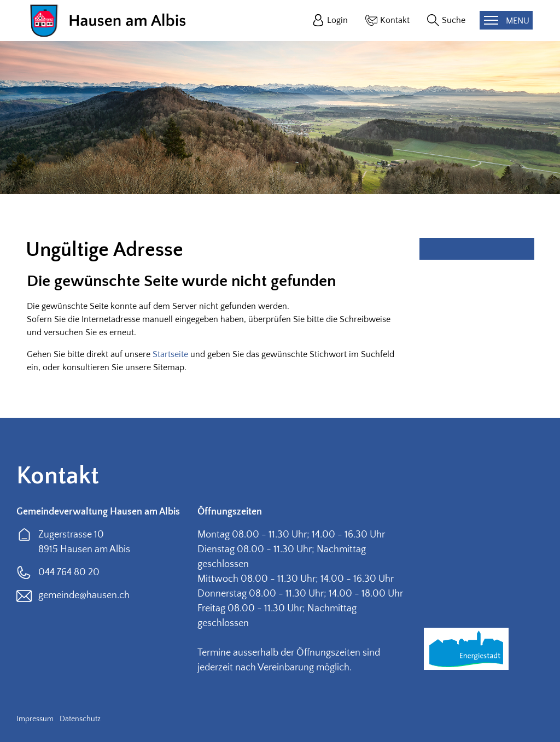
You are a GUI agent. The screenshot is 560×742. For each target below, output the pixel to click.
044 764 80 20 (69, 572)
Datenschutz (80, 719)
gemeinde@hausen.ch (84, 595)
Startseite (170, 354)
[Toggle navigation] (506, 20)
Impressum (35, 719)
